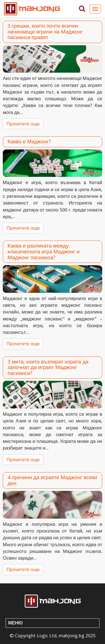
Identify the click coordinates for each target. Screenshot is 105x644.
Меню (15, 623)
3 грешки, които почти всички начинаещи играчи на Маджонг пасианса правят (45, 32)
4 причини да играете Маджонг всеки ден (52, 480)
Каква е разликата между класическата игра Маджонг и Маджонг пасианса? (44, 251)
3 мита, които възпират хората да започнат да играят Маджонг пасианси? (48, 367)
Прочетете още (23, 124)
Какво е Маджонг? (29, 142)
